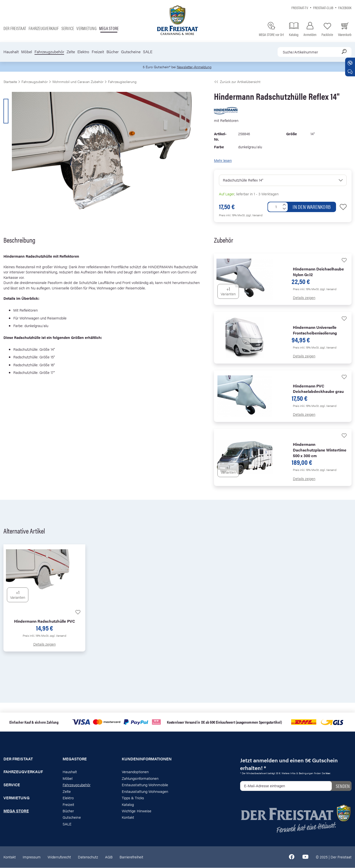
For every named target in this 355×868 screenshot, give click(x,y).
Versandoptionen (135, 772)
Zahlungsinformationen (140, 778)
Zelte (71, 52)
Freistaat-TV (300, 8)
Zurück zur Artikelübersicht (237, 82)
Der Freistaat (15, 28)
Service (68, 28)
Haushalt (11, 52)
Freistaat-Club (323, 8)
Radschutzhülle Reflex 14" (243, 180)
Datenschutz (88, 857)
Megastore (75, 759)
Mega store (109, 28)
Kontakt (128, 818)
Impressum (32, 857)
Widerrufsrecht (59, 857)
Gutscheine (131, 52)
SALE (148, 52)
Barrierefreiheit (131, 857)
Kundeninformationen (147, 759)
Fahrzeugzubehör (49, 52)
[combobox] (315, 52)
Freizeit (98, 52)
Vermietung (86, 28)
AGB (109, 857)
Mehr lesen (223, 160)
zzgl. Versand (254, 215)
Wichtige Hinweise (137, 811)
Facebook (345, 8)
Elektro (83, 52)
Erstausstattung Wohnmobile (145, 785)
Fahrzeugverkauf (44, 28)
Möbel (27, 52)
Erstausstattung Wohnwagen (145, 792)
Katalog (128, 805)
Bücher (113, 52)
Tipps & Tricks (133, 798)
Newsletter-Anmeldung (195, 67)
